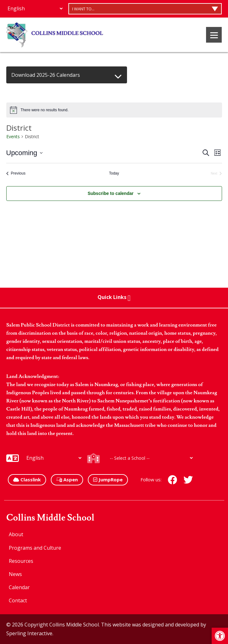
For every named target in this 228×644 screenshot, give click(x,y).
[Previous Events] (16, 173)
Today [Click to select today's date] (114, 173)
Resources (21, 561)
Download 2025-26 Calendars (46, 75)
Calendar (19, 587)
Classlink (27, 479)
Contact (18, 600)
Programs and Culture (35, 548)
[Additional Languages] (35, 8)
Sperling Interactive (29, 633)
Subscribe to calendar (110, 193)
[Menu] (214, 35)
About (16, 534)
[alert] (114, 110)
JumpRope (108, 479)
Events (13, 136)
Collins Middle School (50, 518)
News (15, 574)
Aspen (67, 479)
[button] (220, 636)
